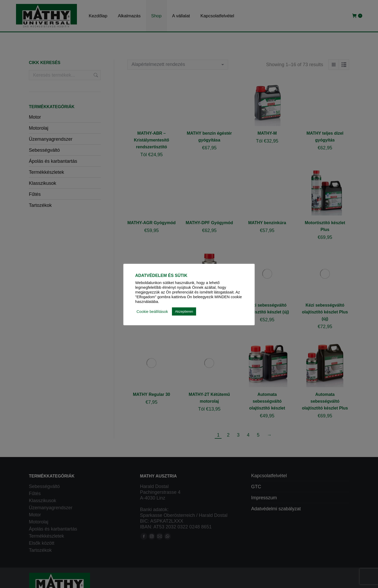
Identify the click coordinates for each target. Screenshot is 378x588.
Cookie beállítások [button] (152, 312)
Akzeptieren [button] (184, 311)
